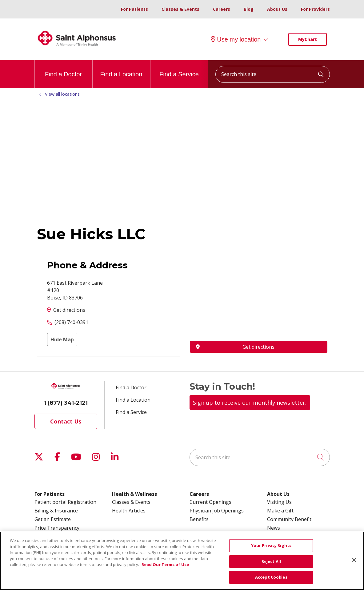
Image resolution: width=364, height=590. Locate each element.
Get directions (69, 310)
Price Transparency (57, 528)
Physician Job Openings (217, 511)
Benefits (199, 519)
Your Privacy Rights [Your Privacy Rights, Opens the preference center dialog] (271, 545)
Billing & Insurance (56, 511)
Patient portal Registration (65, 502)
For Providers (315, 9)
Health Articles (129, 511)
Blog (249, 9)
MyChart (308, 39)
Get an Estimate (53, 519)
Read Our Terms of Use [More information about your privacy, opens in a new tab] (165, 564)
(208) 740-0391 (71, 322)
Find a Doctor (63, 69)
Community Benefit (289, 519)
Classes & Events (180, 9)
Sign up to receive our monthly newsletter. (250, 403)
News (274, 528)
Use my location (236, 39)
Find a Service (179, 69)
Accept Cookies (271, 577)
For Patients (134, 9)
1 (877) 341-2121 (66, 403)
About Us (277, 9)
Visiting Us (279, 502)
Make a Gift (280, 511)
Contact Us (66, 421)
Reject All (271, 561)
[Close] (354, 560)
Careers (222, 9)
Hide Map (62, 339)
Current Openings (210, 502)
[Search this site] (273, 74)
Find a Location (121, 69)
